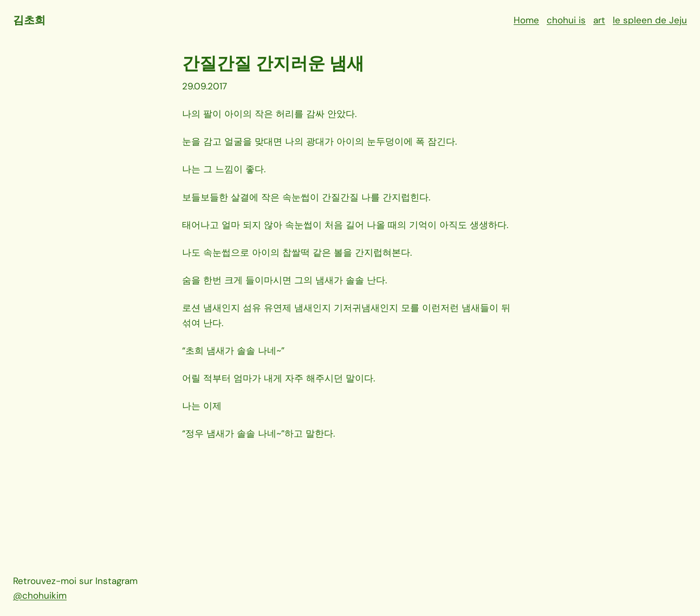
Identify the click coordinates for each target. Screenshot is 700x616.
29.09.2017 (205, 86)
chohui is (566, 20)
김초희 (29, 20)
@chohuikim (40, 595)
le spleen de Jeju (650, 20)
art (599, 20)
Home (526, 20)
